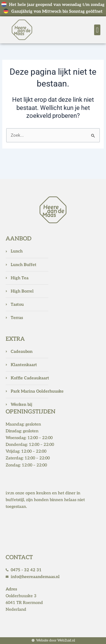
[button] (97, 30)
